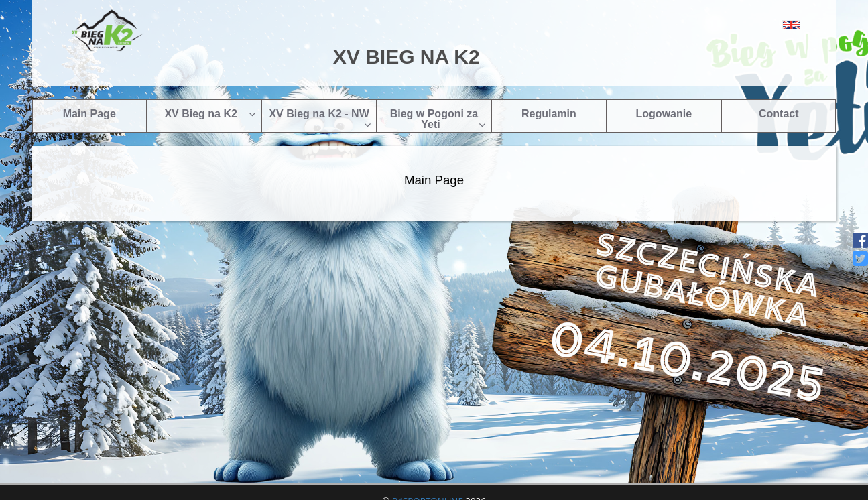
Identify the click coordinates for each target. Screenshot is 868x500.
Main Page (89, 114)
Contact (779, 114)
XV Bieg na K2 (210, 114)
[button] (761, 24)
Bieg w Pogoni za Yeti (438, 119)
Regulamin (549, 114)
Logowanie (664, 114)
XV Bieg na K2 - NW (319, 119)
